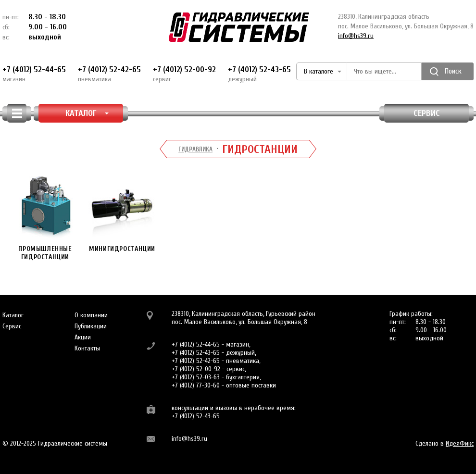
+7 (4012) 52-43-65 (259, 74)
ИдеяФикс (460, 443)
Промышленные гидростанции (45, 217)
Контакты (87, 348)
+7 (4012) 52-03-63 (196, 377)
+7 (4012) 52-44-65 (34, 74)
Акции (83, 337)
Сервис (427, 113)
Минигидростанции (122, 213)
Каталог (13, 315)
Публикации (91, 326)
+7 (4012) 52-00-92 (184, 74)
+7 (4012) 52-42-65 (109, 74)
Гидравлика (195, 149)
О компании (91, 315)
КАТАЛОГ (87, 113)
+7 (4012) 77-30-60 (196, 385)
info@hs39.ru (356, 36)
